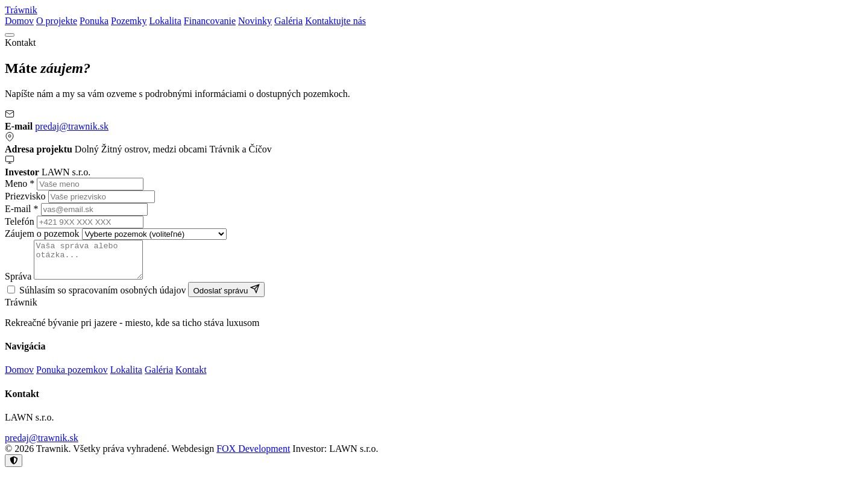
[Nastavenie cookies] (14, 468)
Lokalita (165, 21)
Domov (19, 21)
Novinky (255, 21)
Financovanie (210, 21)
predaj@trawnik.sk (72, 126)
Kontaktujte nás (335, 21)
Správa (18, 283)
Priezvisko (25, 196)
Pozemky (129, 21)
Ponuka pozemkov (72, 377)
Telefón (20, 221)
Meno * (20, 183)
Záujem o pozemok (42, 233)
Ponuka (94, 21)
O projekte (57, 21)
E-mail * (22, 209)
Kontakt (191, 377)
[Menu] (10, 35)
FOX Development (253, 456)
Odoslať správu (226, 297)
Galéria (288, 21)
